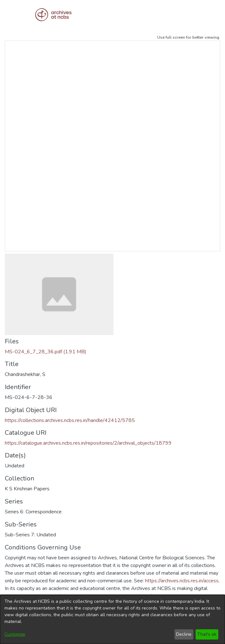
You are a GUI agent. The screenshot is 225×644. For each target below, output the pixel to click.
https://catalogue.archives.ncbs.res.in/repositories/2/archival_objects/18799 (88, 443)
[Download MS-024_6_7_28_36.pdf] (46, 352)
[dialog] (112, 619)
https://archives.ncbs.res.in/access (182, 581)
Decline (184, 634)
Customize (15, 634)
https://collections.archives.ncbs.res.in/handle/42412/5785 (70, 420)
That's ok (207, 634)
